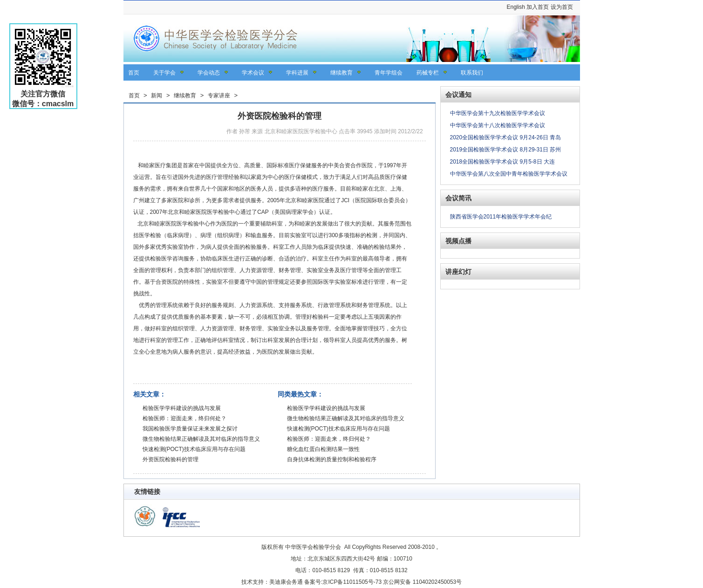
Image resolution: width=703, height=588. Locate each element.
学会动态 (209, 73)
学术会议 (253, 73)
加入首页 (538, 7)
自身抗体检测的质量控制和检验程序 (332, 459)
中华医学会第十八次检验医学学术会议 (498, 125)
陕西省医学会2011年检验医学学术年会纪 (501, 217)
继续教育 (341, 73)
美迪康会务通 (286, 582)
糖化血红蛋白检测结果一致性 (323, 449)
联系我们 (472, 73)
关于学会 (164, 73)
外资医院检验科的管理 (171, 459)
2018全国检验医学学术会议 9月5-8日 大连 (502, 162)
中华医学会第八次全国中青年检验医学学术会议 (509, 174)
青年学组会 (389, 73)
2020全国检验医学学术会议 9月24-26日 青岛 (506, 137)
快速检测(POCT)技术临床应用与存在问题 (194, 449)
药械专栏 (428, 73)
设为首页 (562, 7)
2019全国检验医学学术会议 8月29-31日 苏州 (506, 150)
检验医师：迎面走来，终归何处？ (184, 418)
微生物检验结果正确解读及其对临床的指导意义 (201, 439)
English (515, 7)
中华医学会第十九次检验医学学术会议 (498, 113)
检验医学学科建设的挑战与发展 (182, 408)
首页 (134, 73)
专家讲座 (219, 96)
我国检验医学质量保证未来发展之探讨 (190, 429)
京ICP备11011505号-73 (352, 582)
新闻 (157, 96)
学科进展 (297, 73)
